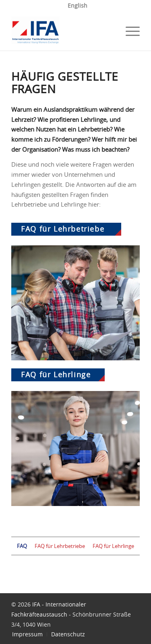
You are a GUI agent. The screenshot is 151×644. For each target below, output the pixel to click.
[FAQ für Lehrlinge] (75, 448)
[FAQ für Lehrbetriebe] (75, 303)
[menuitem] (78, 6)
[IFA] (63, 31)
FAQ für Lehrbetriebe (63, 229)
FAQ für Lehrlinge (56, 375)
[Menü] (129, 31)
